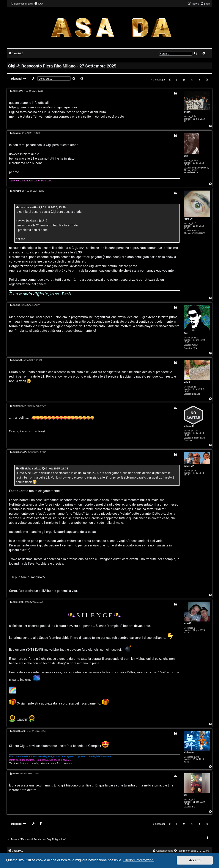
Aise (186, 333)
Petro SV (188, 219)
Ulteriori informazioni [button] (139, 860)
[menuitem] (38, 4)
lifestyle (188, 112)
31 (195, 800)
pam (186, 156)
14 (195, 116)
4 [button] (199, 80)
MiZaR (187, 382)
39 (195, 387)
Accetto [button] (195, 860)
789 (196, 161)
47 (195, 223)
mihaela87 (189, 426)
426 (196, 431)
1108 (196, 757)
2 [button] (184, 80)
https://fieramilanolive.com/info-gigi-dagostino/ (43, 107)
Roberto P (189, 466)
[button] (170, 80)
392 (196, 338)
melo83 (187, 623)
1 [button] (177, 80)
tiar (185, 795)
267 (196, 471)
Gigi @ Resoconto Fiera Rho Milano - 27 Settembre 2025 (62, 66)
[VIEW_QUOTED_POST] (41, 207)
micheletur (189, 752)
